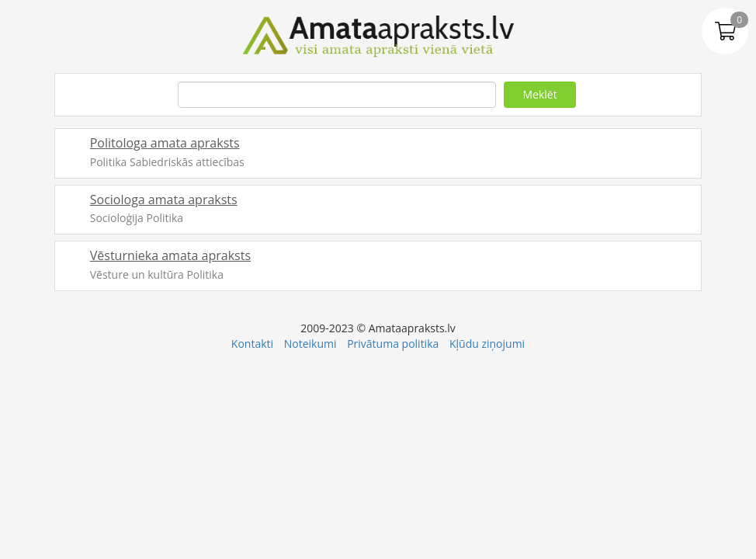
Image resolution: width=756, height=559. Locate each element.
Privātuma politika (393, 344)
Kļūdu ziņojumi (487, 344)
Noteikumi (310, 344)
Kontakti (252, 344)
